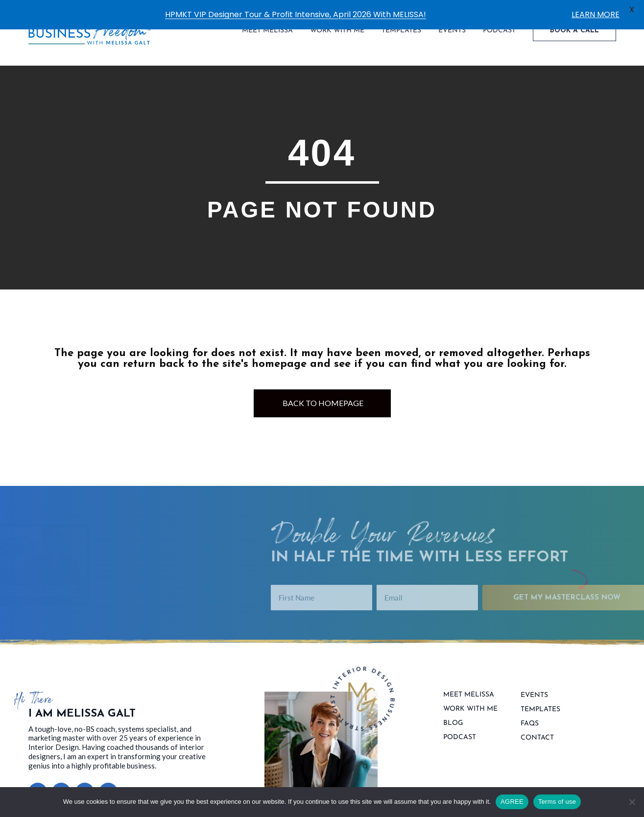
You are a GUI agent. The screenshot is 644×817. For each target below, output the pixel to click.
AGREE (512, 802)
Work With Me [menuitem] (470, 702)
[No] (632, 802)
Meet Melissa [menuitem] (469, 688)
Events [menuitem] (534, 689)
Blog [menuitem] (453, 717)
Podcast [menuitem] (460, 731)
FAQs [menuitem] (530, 717)
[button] (38, 786)
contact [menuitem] (537, 731)
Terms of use (557, 802)
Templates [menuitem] (540, 703)
